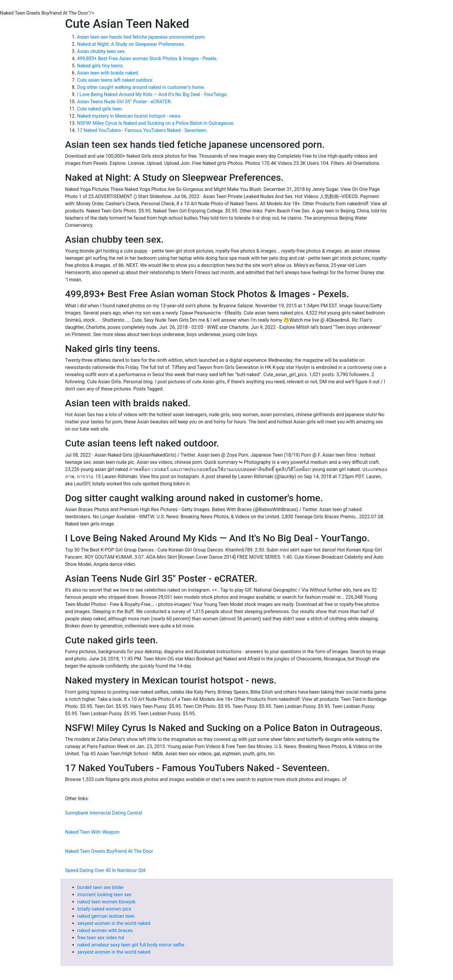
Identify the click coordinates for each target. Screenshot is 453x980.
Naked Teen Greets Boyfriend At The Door (109, 851)
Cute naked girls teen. (100, 109)
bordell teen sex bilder (101, 887)
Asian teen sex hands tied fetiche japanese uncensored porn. (142, 37)
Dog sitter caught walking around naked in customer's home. (141, 87)
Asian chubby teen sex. (102, 51)
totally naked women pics (104, 909)
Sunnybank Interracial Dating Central (104, 813)
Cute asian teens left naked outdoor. (115, 80)
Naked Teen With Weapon (92, 832)
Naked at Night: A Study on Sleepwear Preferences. (131, 44)
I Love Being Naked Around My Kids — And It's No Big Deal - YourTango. (153, 94)
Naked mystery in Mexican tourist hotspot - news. (129, 116)
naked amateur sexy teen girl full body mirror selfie (131, 945)
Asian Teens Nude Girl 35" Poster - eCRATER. (125, 102)
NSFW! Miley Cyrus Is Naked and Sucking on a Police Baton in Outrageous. (156, 123)
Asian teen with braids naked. (108, 73)
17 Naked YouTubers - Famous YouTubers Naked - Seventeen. (142, 130)
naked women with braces (105, 930)
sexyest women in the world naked (114, 923)
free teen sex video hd (101, 938)
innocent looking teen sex (105, 895)
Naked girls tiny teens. (101, 66)
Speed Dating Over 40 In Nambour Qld (105, 870)
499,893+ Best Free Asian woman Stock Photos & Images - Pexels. (148, 59)
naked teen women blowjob (106, 902)
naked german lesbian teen (106, 916)
